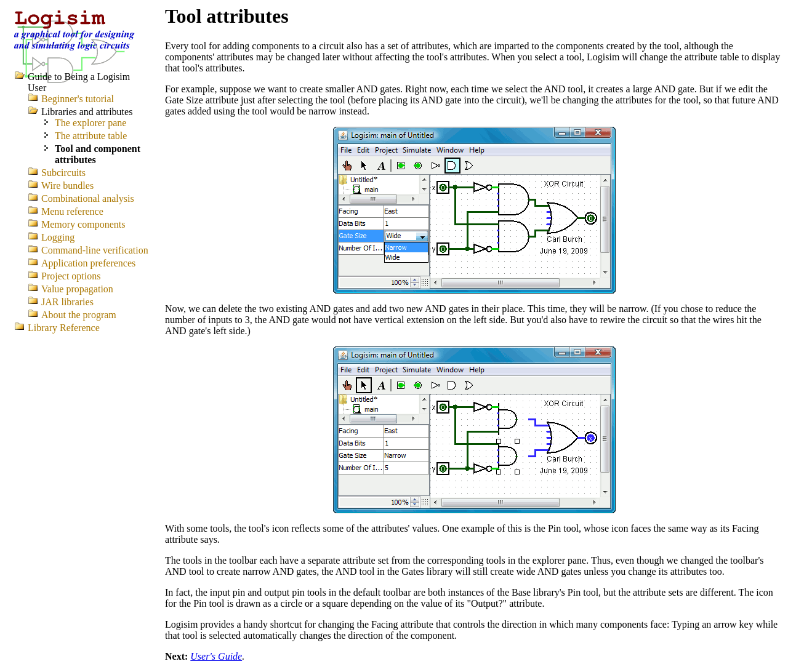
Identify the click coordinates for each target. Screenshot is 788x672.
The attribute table (91, 136)
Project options (71, 276)
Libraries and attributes (87, 112)
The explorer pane (90, 123)
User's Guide (216, 656)
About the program (79, 315)
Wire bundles (67, 186)
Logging (58, 237)
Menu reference (72, 211)
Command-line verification (95, 250)
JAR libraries (67, 302)
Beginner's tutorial (78, 99)
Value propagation (77, 289)
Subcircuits (63, 173)
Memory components (83, 224)
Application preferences (88, 263)
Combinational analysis (88, 198)
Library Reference (64, 328)
